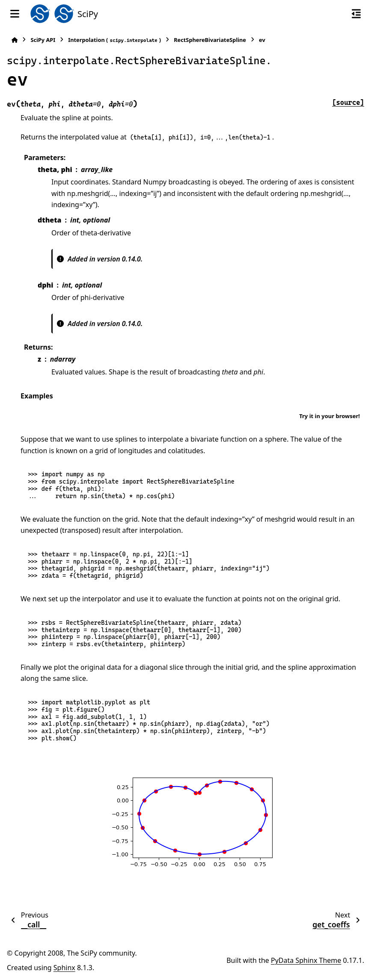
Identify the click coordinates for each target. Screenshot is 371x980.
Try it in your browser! (329, 416)
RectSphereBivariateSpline (210, 40)
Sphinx (64, 968)
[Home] (15, 40)
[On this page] (356, 14)
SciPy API (43, 40)
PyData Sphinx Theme (306, 960)
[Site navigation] (15, 14)
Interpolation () (114, 40)
